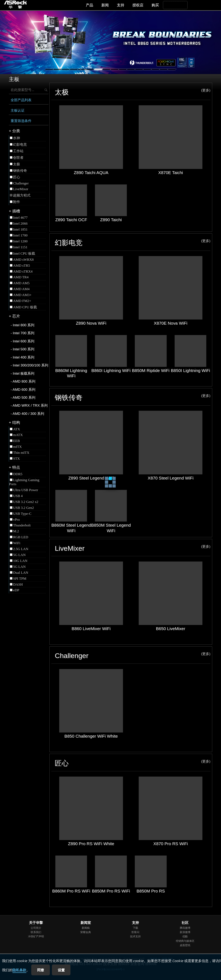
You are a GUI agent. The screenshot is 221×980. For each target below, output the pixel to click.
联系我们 (36, 932)
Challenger (132, 655)
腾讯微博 (185, 928)
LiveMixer (132, 548)
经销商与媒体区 (185, 941)
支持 (121, 5)
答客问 (135, 932)
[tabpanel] (110, 42)
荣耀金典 (86, 932)
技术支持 (135, 936)
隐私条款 (19, 970)
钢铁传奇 (132, 397)
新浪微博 (185, 932)
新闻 (105, 5)
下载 (135, 928)
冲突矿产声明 (36, 936)
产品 (89, 5)
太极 (132, 92)
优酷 (185, 936)
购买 (155, 5)
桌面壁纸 (185, 945)
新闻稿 (86, 928)
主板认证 (18, 110)
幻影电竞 (132, 243)
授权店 (138, 5)
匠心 (132, 763)
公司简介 (36, 928)
